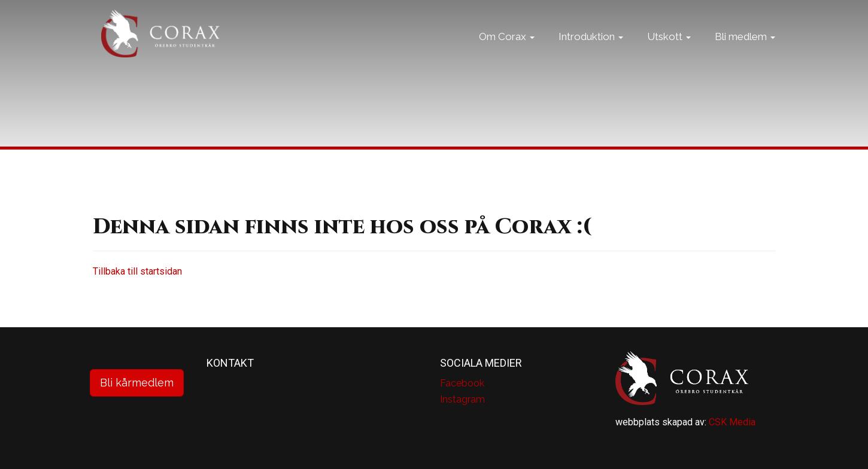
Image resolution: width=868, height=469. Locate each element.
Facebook (462, 383)
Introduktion (591, 51)
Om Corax (507, 51)
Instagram (462, 399)
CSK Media (732, 422)
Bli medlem (745, 51)
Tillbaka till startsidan (137, 271)
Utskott (669, 51)
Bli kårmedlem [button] (137, 383)
